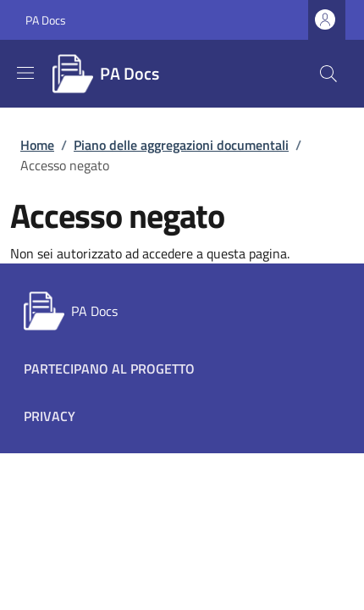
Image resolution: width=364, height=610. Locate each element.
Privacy (50, 416)
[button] (328, 74)
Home (37, 145)
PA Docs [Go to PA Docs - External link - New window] (46, 20)
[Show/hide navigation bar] (25, 73)
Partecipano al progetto (109, 369)
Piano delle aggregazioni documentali (181, 145)
